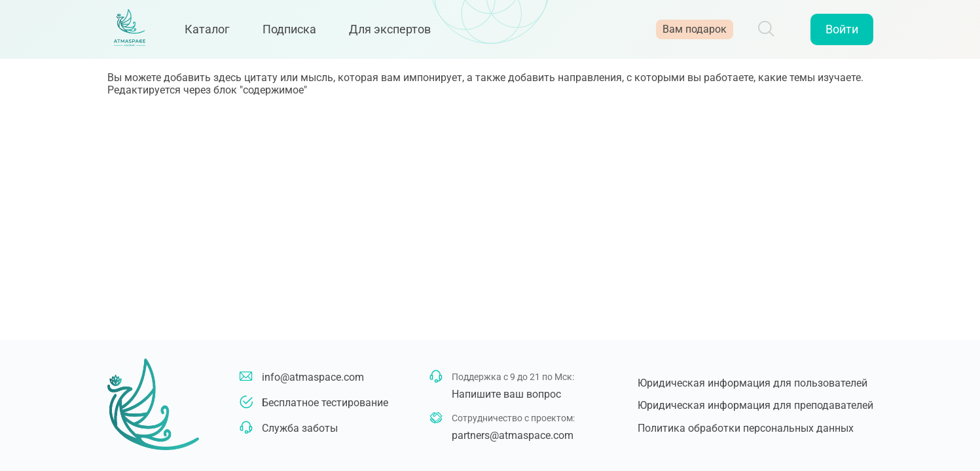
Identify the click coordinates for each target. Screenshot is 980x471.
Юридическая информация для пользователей (753, 383)
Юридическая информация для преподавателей (755, 405)
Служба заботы (300, 428)
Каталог (218, 34)
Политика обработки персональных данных (746, 428)
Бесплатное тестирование (325, 403)
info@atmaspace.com (313, 377)
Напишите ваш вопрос (506, 394)
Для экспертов (401, 34)
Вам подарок (695, 34)
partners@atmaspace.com (513, 435)
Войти (842, 34)
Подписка (300, 34)
